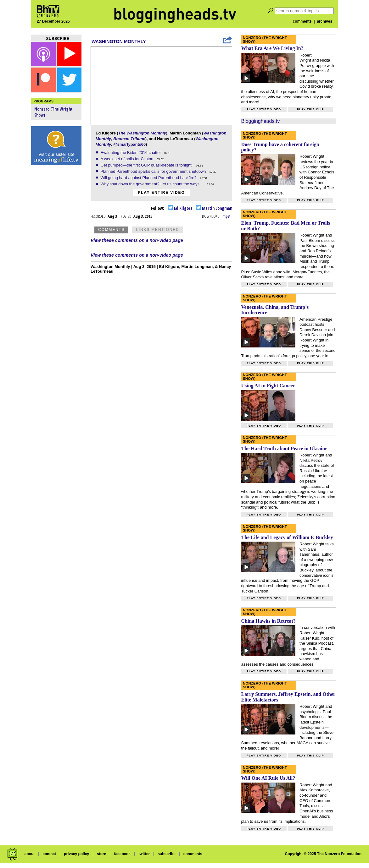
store (101, 854)
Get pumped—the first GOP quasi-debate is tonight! (147, 165)
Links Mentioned (157, 230)
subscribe (167, 854)
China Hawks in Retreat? (268, 621)
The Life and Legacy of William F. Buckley (287, 537)
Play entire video (161, 193)
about (30, 854)
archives (324, 21)
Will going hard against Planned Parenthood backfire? (149, 178)
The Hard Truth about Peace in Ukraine (284, 448)
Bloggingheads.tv (260, 121)
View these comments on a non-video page (137, 240)
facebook (122, 854)
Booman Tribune (129, 139)
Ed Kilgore (180, 208)
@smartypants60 (129, 144)
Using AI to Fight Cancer (268, 386)
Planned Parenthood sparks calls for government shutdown (154, 171)
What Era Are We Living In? (272, 48)
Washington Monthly (119, 41)
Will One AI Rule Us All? (268, 778)
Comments (111, 230)
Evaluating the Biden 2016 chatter (131, 153)
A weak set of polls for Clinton (127, 159)
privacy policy (76, 854)
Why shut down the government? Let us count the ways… (152, 184)
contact (49, 854)
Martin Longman (214, 208)
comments (302, 21)
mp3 (226, 216)
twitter (144, 854)
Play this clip (310, 109)
